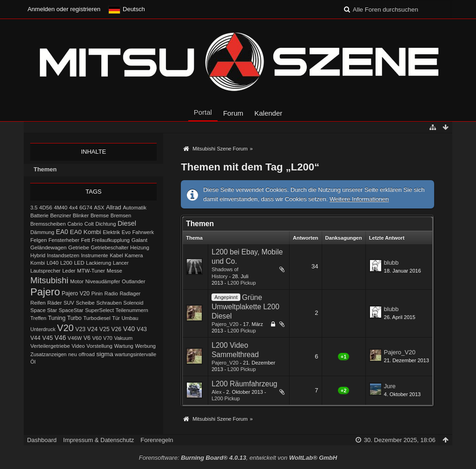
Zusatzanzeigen (48, 354)
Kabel (116, 255)
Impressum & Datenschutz (99, 440)
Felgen (38, 240)
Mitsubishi (49, 280)
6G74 (86, 208)
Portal (203, 112)
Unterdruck (43, 329)
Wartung (123, 346)
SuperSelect (99, 310)
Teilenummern (132, 310)
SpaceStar (71, 310)
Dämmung (42, 232)
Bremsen (121, 215)
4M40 (61, 207)
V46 (60, 338)
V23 (80, 329)
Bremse (100, 215)
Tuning (57, 318)
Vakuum (123, 338)
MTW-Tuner (91, 271)
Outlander (133, 281)
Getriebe (79, 247)
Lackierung (99, 263)
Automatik (135, 208)
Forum (233, 113)
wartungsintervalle (136, 354)
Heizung (140, 248)
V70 (108, 338)
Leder (69, 271)
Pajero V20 (76, 293)
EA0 (62, 232)
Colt (89, 224)
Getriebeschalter (109, 248)
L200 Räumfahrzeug (244, 384)
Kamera (134, 255)
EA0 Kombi (85, 232)
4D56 (46, 207)
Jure (390, 386)
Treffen (38, 318)
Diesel (127, 223)
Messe (115, 271)
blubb (391, 263)
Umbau (130, 318)
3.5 (34, 208)
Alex (217, 392)
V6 (87, 338)
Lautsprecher (45, 271)
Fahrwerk (143, 232)
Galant (139, 240)
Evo (126, 232)
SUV (69, 303)
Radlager (130, 293)
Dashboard (42, 440)
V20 (66, 328)
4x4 (74, 208)
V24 (93, 329)
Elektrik (111, 232)
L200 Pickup (242, 283)
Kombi (37, 263)
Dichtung (106, 224)
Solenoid (133, 303)
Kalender (268, 113)
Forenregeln (157, 440)
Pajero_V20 (225, 324)
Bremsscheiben (48, 224)
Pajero (45, 292)
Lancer (121, 263)
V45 (48, 338)
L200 (66, 263)
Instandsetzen (63, 255)
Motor (77, 281)
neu (73, 354)
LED (79, 263)
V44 (35, 338)
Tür (116, 318)
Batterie (39, 215)
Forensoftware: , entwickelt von (238, 458)
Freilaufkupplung (111, 240)
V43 (142, 329)
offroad (87, 354)
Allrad (114, 207)
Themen (45, 169)
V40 (129, 329)
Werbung (145, 346)
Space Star (43, 310)
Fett (85, 240)
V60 (97, 338)
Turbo (75, 318)
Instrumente (94, 255)
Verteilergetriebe (50, 346)
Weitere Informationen (359, 199)
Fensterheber (64, 240)
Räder (55, 303)
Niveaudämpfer (103, 281)
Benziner (61, 215)
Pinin (97, 293)
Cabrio (75, 224)
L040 (53, 263)
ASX (99, 208)
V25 (105, 329)
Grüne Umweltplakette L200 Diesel (245, 307)
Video (78, 346)
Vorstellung (99, 346)
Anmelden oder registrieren (64, 9)
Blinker (81, 215)
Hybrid (38, 255)
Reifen (38, 303)
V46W (75, 338)
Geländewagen (48, 247)
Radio (111, 293)
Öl (33, 362)
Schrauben (109, 303)
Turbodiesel (97, 318)
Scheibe (85, 303)
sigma (105, 354)
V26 (116, 329)
